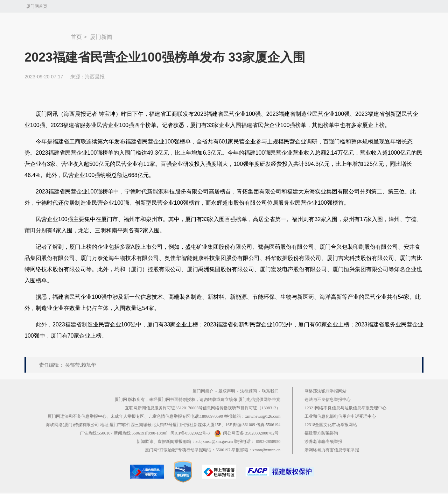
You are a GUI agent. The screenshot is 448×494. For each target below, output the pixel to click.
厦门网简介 (203, 391)
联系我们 (270, 391)
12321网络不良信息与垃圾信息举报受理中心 (345, 408)
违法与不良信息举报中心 (328, 400)
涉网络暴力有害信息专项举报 (332, 450)
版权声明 (227, 391)
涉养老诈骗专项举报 (323, 442)
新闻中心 (48, 34)
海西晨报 (95, 77)
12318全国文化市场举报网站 (331, 425)
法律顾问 (248, 391)
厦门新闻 (101, 37)
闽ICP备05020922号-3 (190, 433)
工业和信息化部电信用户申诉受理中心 (340, 416)
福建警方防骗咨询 (321, 433)
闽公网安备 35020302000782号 (246, 433)
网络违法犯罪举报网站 (325, 391)
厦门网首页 (37, 6)
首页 (76, 37)
